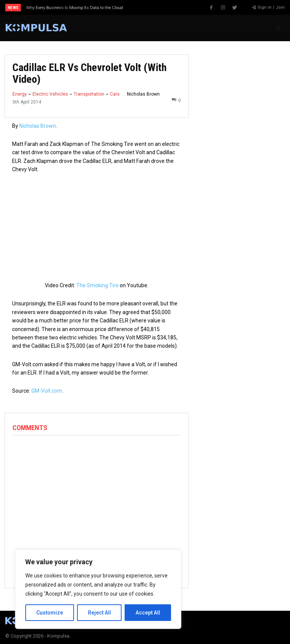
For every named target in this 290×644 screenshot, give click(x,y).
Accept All (148, 613)
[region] (98, 589)
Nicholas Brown (143, 94)
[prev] (147, 7)
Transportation (89, 94)
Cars (115, 94)
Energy (20, 94)
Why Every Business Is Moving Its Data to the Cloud (75, 8)
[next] (159, 7)
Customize (50, 613)
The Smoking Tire (97, 285)
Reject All (99, 613)
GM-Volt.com (47, 391)
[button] (278, 28)
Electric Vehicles (50, 94)
